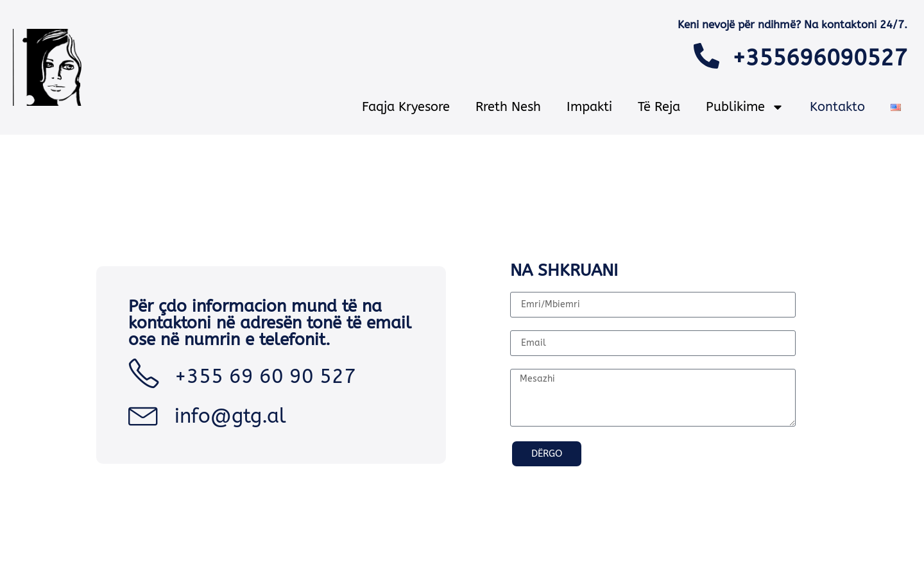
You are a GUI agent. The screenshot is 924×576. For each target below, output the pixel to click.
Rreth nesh (508, 107)
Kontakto (837, 107)
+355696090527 (820, 58)
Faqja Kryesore (406, 107)
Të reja (659, 107)
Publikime (745, 107)
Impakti (589, 107)
